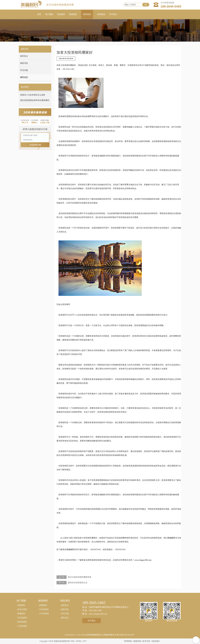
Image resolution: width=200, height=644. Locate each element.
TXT (85, 641)
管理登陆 (128, 641)
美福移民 (171, 538)
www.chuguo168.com (143, 560)
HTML (79, 641)
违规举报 (137, 641)
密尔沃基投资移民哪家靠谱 (80, 577)
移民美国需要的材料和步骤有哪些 (35, 100)
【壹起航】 (156, 641)
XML (73, 641)
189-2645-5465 (171, 6)
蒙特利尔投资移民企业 (78, 583)
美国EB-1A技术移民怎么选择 (33, 95)
